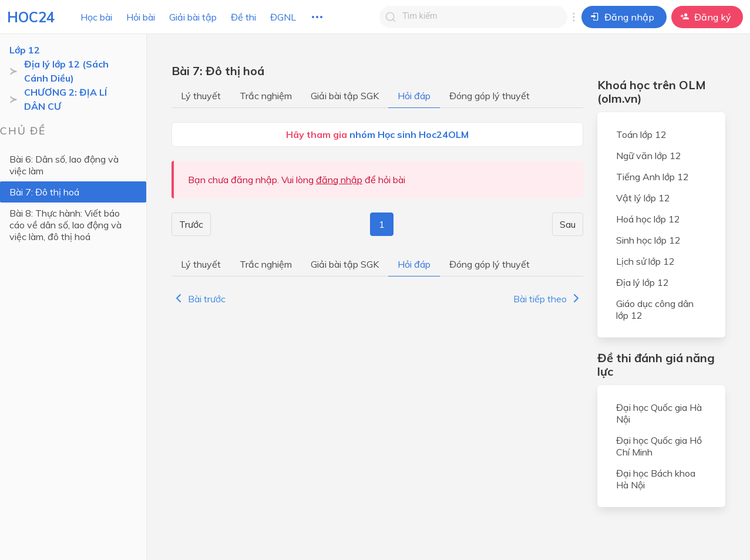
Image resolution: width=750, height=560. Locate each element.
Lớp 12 (25, 50)
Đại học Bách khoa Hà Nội (656, 479)
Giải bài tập (193, 17)
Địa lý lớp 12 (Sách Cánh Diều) (66, 71)
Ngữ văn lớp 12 (649, 156)
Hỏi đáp (414, 96)
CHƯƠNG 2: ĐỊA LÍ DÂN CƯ (65, 99)
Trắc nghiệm (266, 96)
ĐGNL (283, 17)
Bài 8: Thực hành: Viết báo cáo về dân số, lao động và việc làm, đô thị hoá (65, 225)
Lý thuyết (201, 96)
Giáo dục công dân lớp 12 (655, 309)
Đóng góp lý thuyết (490, 96)
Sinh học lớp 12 (648, 240)
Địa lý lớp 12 (643, 282)
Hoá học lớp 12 (648, 219)
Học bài (96, 17)
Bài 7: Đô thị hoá (44, 192)
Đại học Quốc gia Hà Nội (659, 413)
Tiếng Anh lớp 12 (653, 177)
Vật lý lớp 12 (643, 198)
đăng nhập (339, 180)
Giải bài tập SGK (345, 96)
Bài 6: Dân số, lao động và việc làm (64, 165)
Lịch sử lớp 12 (645, 261)
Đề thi (243, 17)
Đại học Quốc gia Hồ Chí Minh (659, 446)
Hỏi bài (141, 17)
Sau (568, 224)
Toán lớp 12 (641, 134)
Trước (191, 224)
